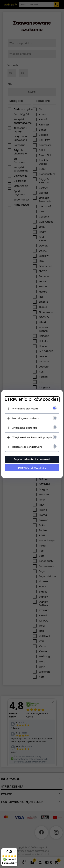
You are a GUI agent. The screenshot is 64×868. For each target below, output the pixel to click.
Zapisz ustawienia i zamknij (32, 459)
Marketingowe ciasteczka (26, 418)
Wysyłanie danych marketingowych (32, 437)
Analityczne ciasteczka (25, 428)
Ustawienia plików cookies (32, 399)
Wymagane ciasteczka (25, 409)
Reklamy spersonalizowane (27, 447)
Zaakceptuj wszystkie (32, 468)
